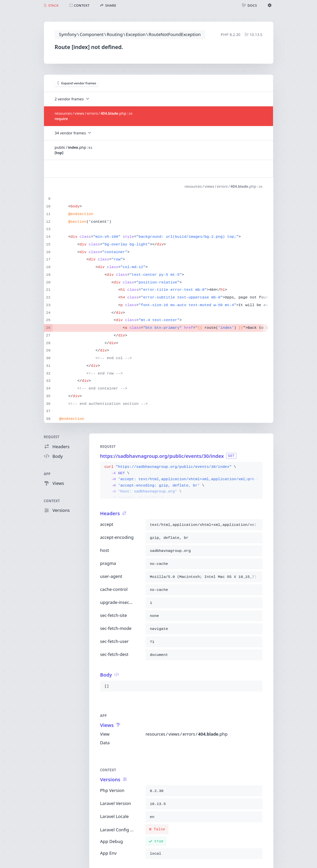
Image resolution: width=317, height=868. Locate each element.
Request (52, 437)
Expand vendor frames (77, 83)
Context (52, 501)
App (47, 474)
